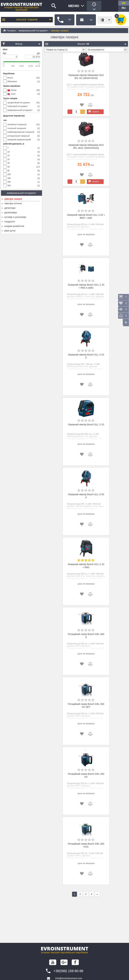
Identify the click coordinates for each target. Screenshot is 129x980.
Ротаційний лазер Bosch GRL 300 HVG (86, 845)
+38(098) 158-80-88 (68, 971)
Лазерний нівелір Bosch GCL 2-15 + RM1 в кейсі (86, 286)
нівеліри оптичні (13, 203)
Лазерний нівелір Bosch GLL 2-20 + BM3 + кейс (86, 216)
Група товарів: (10, 98)
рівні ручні (10, 231)
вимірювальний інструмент (33, 31)
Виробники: (9, 74)
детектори (10, 208)
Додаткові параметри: (14, 116)
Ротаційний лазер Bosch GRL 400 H (86, 636)
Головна (9, 31)
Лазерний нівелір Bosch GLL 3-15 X (86, 356)
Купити (93, 112)
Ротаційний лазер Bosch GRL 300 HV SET (86, 706)
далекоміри (11, 212)
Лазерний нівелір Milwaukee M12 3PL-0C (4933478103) (86, 77)
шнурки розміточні (14, 226)
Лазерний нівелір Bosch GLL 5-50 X (86, 496)
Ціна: (5, 49)
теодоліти (10, 222)
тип (5, 120)
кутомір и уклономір (15, 217)
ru (124, 8)
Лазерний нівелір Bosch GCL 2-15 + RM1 (86, 566)
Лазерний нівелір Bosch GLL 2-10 (86, 424)
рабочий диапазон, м (14, 144)
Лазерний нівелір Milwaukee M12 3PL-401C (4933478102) (86, 146)
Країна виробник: (12, 86)
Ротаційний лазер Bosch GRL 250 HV (86, 775)
